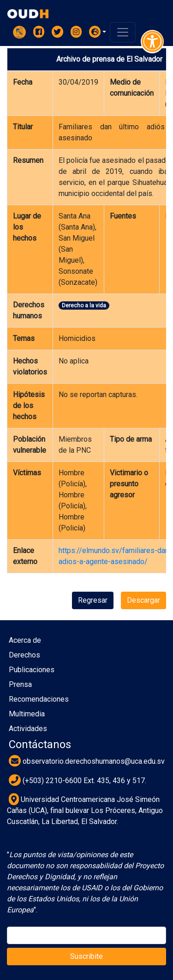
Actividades (28, 729)
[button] (98, 32)
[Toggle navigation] (123, 32)
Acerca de (25, 640)
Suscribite (86, 956)
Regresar (93, 600)
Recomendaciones (39, 699)
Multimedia (27, 714)
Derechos (24, 655)
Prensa (20, 684)
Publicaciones (32, 670)
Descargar (143, 600)
